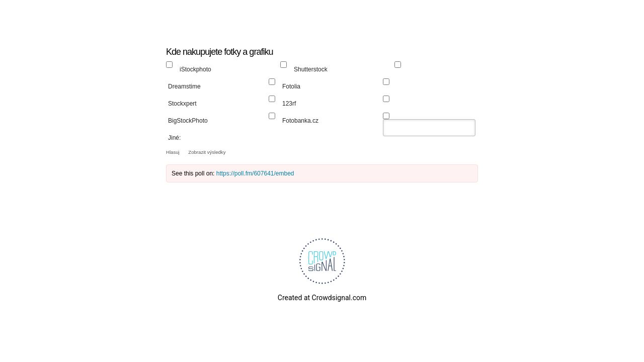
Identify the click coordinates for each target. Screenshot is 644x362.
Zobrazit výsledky (207, 152)
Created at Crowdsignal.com (322, 298)
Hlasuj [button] (173, 152)
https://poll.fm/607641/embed (255, 173)
